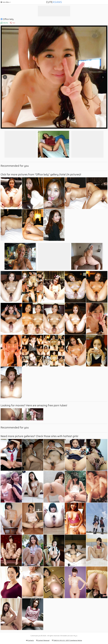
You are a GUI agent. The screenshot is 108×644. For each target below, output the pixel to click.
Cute (54, 2)
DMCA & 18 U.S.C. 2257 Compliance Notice (67, 640)
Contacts (30, 640)
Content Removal (43, 640)
